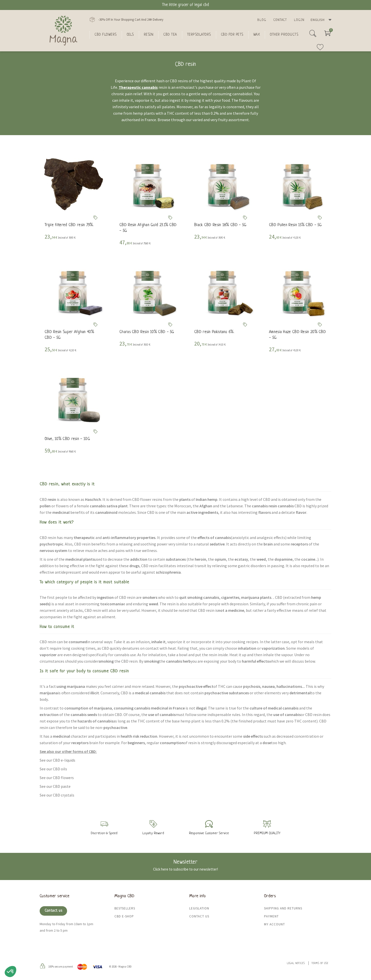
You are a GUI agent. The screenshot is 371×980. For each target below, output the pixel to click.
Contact (280, 20)
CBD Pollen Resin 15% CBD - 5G (295, 225)
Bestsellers (125, 908)
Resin (149, 35)
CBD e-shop (124, 916)
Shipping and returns (283, 908)
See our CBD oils (53, 769)
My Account (275, 924)
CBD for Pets (232, 35)
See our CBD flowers (57, 778)
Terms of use (320, 963)
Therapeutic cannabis (138, 87)
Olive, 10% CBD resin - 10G (67, 439)
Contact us (53, 911)
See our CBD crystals (57, 795)
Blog (262, 20)
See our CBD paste (55, 786)
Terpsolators (199, 35)
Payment (271, 916)
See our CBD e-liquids (57, 760)
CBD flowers (106, 35)
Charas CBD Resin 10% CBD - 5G (147, 332)
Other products (284, 35)
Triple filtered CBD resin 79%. (69, 225)
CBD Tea (170, 35)
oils (130, 35)
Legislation (199, 908)
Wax (257, 35)
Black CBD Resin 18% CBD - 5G (220, 225)
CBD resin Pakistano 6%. (214, 332)
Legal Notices (296, 963)
